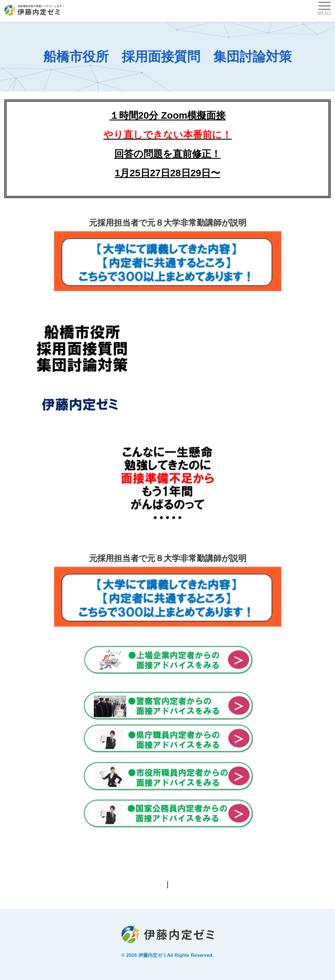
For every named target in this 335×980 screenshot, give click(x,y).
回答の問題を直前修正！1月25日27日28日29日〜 (167, 154)
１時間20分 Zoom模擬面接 (167, 115)
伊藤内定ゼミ (153, 955)
